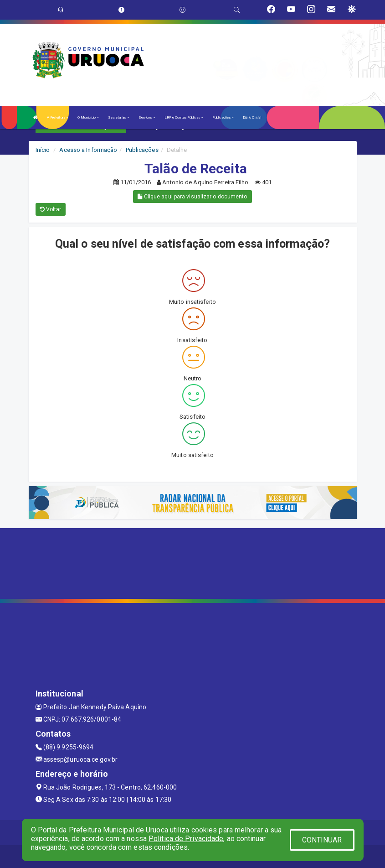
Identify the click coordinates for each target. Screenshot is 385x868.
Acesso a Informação (88, 150)
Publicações (223, 117)
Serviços (147, 117)
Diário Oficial (252, 117)
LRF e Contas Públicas (184, 117)
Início (43, 150)
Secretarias (118, 117)
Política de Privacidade (186, 839)
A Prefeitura (58, 117)
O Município (88, 117)
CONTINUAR (322, 840)
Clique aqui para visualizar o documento (192, 197)
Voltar (51, 209)
